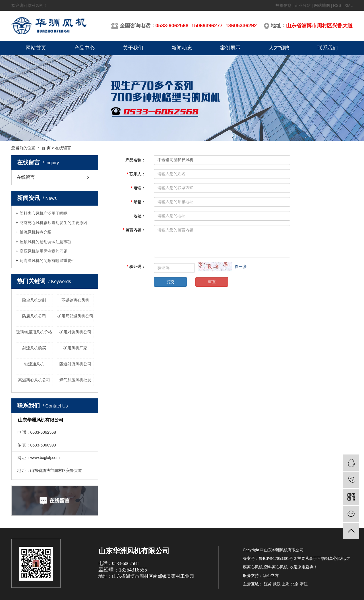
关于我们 (133, 48)
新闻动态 (182, 48)
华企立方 (271, 576)
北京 (295, 584)
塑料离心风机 (276, 567)
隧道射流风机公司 (75, 364)
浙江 (304, 584)
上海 (286, 584)
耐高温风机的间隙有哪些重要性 (47, 261)
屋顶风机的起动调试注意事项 (45, 242)
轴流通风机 (34, 364)
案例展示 (230, 48)
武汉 (277, 584)
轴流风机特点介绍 (36, 232)
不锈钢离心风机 (75, 300)
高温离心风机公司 (34, 380)
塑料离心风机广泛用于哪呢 (44, 213)
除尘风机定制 (34, 300)
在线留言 (26, 177)
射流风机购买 (34, 348)
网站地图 (322, 5)
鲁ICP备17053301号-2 (277, 559)
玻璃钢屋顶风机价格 (34, 332)
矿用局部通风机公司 (75, 316)
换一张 (241, 267)
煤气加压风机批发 (75, 380)
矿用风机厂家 (75, 348)
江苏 (268, 584)
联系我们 (328, 48)
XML (349, 5)
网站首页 (36, 48)
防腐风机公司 (34, 316)
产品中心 (84, 48)
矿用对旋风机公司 (75, 332)
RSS (337, 5)
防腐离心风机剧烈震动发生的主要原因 (53, 223)
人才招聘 (279, 48)
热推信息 (284, 5)
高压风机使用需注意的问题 (44, 251)
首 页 (46, 148)
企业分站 (303, 5)
